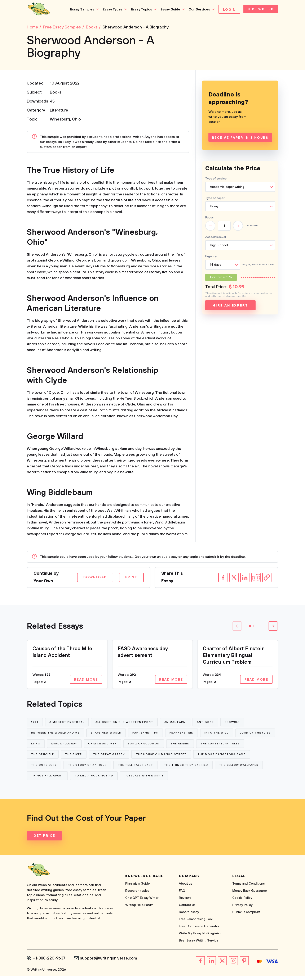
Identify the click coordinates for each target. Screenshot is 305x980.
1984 (35, 723)
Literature (59, 111)
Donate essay (189, 916)
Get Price (45, 840)
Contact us (187, 909)
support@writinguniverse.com (110, 962)
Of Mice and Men (145, 746)
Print (131, 578)
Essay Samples (81, 9)
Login (228, 10)
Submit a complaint (246, 916)
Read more (85, 681)
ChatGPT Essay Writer (142, 902)
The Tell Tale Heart (196, 768)
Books (56, 93)
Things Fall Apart (98, 780)
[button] (250, 627)
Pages (209, 218)
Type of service (216, 180)
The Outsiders (104, 768)
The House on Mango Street (213, 757)
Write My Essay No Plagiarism (200, 938)
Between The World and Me (56, 734)
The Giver (125, 757)
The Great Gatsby (160, 757)
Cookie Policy (242, 902)
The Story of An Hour (147, 768)
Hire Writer (260, 10)
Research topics (137, 895)
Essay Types (111, 9)
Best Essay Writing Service (199, 945)
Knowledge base (144, 880)
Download (93, 578)
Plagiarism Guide (138, 888)
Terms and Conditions (249, 888)
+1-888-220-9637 (50, 962)
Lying (78, 746)
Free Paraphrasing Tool (196, 923)
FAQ (182, 895)
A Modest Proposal (68, 723)
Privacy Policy (242, 909)
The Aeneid (224, 746)
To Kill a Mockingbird (145, 780)
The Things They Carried (247, 768)
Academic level (216, 238)
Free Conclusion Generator (199, 931)
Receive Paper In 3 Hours (240, 139)
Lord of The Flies (47, 746)
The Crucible (93, 757)
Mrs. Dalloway (107, 746)
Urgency (211, 257)
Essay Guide (169, 9)
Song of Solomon (187, 746)
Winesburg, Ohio (66, 120)
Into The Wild (218, 734)
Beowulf (234, 723)
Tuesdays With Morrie (195, 780)
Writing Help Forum (139, 909)
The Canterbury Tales (51, 757)
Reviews (185, 902)
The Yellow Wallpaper (51, 780)
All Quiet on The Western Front (125, 723)
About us (186, 888)
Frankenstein (183, 734)
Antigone (207, 723)
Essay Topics (140, 9)
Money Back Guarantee (250, 895)
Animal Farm (176, 723)
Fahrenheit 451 (146, 734)
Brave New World (107, 734)
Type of (215, 199)
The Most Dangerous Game (55, 768)
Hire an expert (230, 306)
